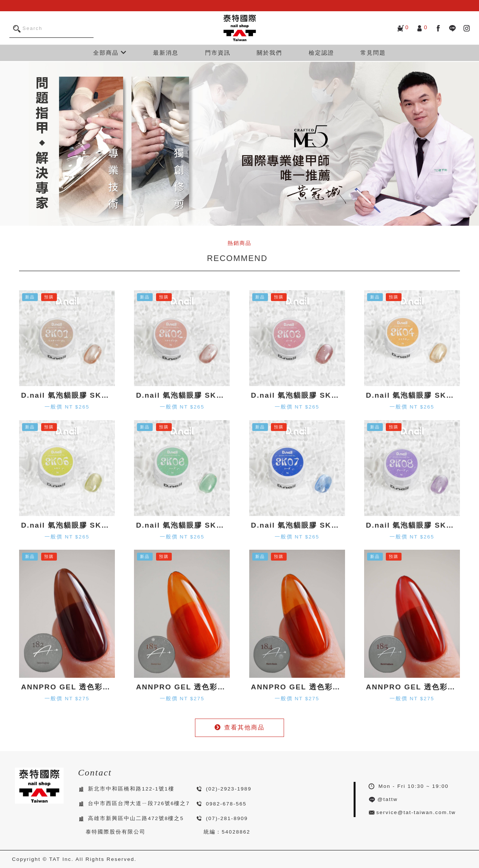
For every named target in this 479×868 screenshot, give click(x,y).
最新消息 (166, 53)
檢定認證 (321, 53)
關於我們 (269, 53)
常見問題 (373, 53)
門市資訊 (218, 53)
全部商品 (110, 53)
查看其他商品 (239, 727)
